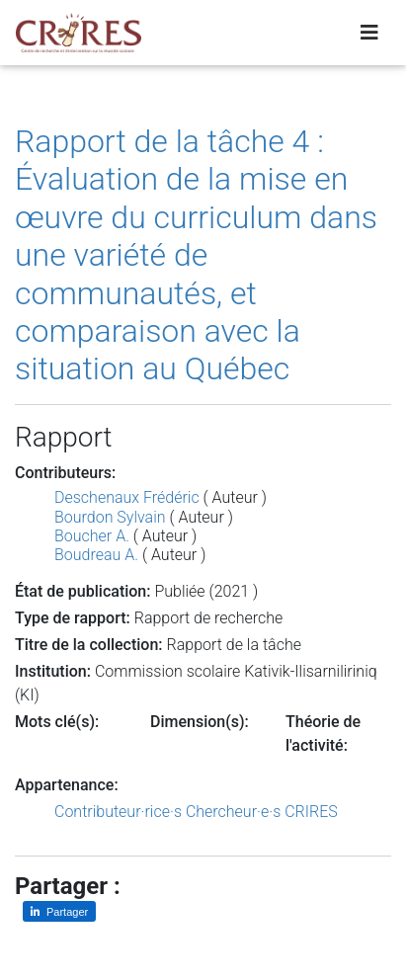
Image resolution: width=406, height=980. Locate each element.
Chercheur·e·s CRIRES (262, 812)
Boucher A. (92, 536)
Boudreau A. (96, 555)
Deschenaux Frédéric (127, 497)
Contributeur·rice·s (118, 812)
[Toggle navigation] (369, 33)
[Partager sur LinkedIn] (59, 911)
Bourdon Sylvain (110, 517)
